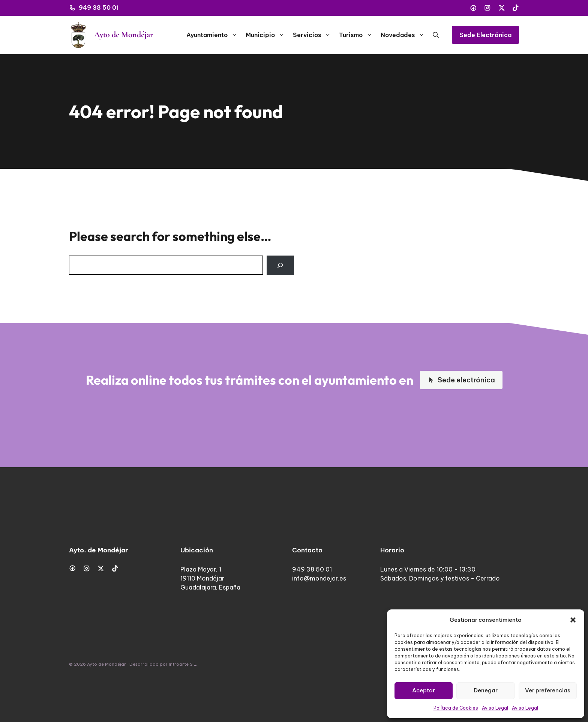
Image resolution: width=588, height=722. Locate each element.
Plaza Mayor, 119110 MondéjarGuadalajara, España (210, 578)
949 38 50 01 (99, 8)
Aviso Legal (495, 708)
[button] (573, 620)
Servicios (314, 35)
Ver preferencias (548, 690)
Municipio (267, 35)
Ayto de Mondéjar (124, 35)
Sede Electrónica (485, 35)
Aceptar (424, 690)
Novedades (405, 35)
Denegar (486, 690)
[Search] (280, 265)
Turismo (358, 35)
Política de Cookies (456, 708)
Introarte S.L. (183, 664)
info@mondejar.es (319, 578)
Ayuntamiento (214, 35)
